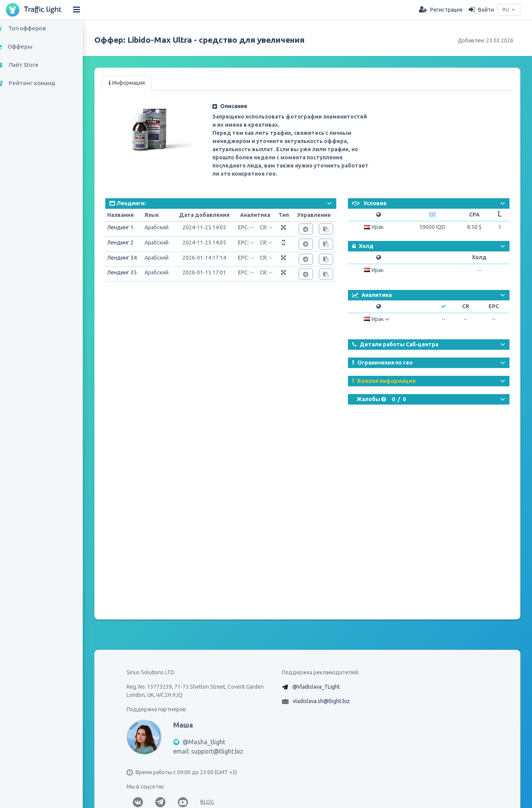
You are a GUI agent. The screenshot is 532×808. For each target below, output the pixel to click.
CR (467, 306)
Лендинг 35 (132, 272)
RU (505, 10)
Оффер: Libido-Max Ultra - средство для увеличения (210, 40)
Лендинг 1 (131, 227)
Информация (137, 83)
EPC (494, 306)
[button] (296, 106)
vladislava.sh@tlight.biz (327, 715)
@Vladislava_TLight (322, 700)
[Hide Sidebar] (76, 10)
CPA (475, 215)
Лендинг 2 (131, 243)
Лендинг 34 (132, 258)
